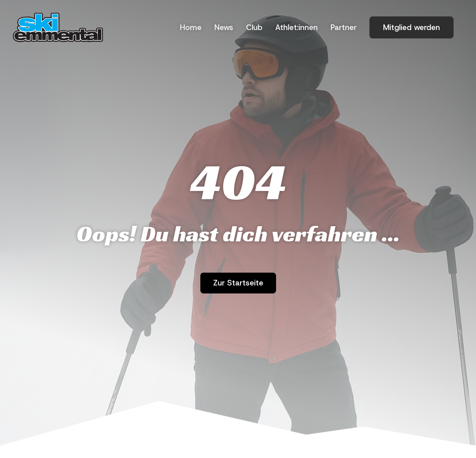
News (224, 27)
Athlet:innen (296, 27)
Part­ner (344, 27)
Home (191, 27)
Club (254, 27)
